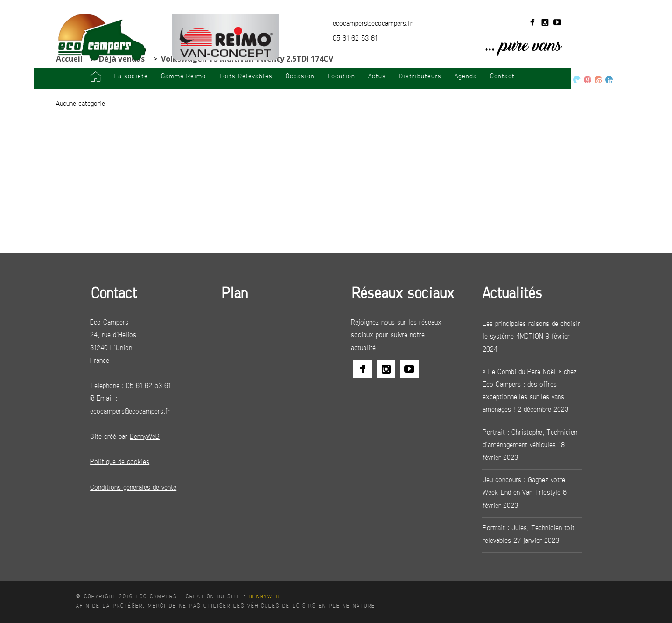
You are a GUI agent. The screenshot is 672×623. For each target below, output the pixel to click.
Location (341, 77)
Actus (377, 77)
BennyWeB (264, 597)
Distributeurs (420, 77)
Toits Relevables (246, 77)
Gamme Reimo (183, 77)
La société (131, 77)
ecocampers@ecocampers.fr (373, 24)
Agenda (466, 77)
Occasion (300, 77)
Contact (502, 77)
